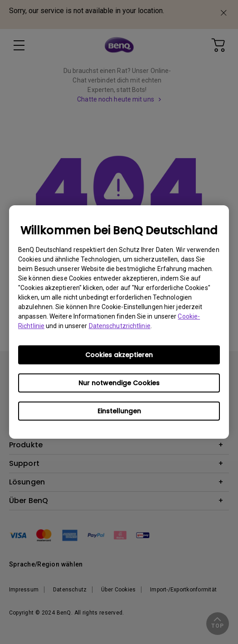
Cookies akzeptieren (119, 355)
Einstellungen (119, 411)
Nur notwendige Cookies (119, 383)
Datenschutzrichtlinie (120, 326)
